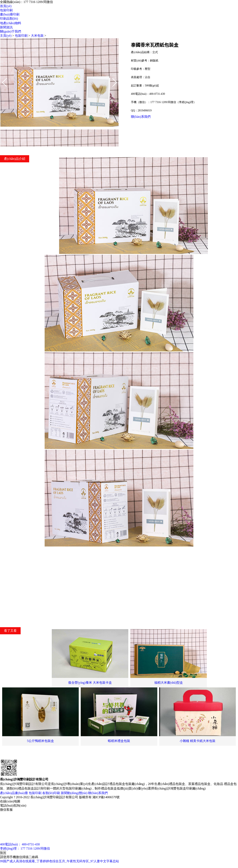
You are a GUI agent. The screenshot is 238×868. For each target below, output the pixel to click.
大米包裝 (37, 36)
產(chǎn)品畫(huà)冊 (14, 793)
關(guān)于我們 (11, 31)
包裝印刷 (6, 10)
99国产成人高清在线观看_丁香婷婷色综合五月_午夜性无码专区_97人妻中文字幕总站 (59, 861)
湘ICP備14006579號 (106, 797)
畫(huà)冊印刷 (10, 14)
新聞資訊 (6, 27)
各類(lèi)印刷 (51, 793)
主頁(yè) (6, 36)
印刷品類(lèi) (9, 19)
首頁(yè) (6, 6)
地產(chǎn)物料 (11, 23)
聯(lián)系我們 (141, 117)
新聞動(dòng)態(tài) (74, 793)
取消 (3, 853)
